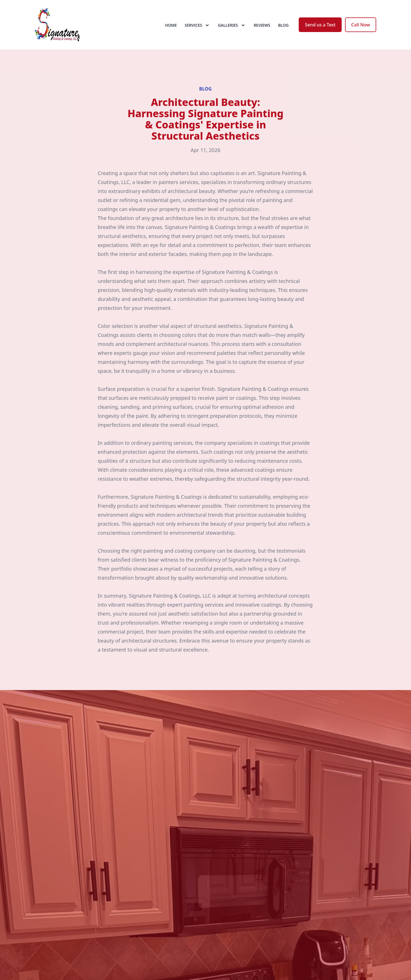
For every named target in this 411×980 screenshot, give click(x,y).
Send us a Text (320, 25)
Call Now (361, 25)
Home (171, 25)
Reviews (262, 25)
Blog (284, 25)
